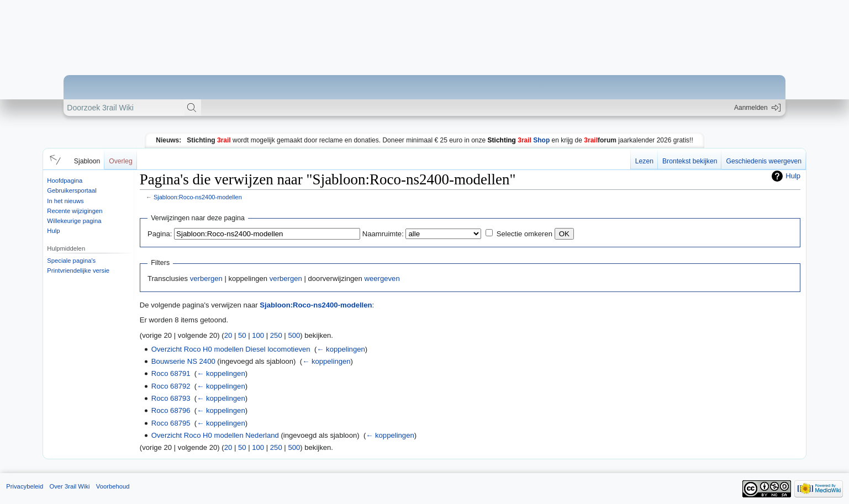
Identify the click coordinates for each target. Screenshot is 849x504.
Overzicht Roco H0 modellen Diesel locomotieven (231, 349)
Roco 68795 (171, 423)
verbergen (206, 278)
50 (242, 335)
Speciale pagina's (71, 261)
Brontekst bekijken (690, 161)
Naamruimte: (383, 234)
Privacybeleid (25, 486)
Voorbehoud (113, 486)
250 (276, 335)
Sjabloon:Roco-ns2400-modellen (198, 197)
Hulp (53, 231)
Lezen (644, 161)
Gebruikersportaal (72, 190)
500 (294, 335)
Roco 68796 (171, 410)
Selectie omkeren (524, 234)
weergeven (382, 278)
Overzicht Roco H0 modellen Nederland (215, 435)
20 (228, 335)
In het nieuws (65, 201)
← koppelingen (341, 349)
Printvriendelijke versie (78, 270)
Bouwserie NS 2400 (183, 361)
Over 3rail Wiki (69, 486)
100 (258, 335)
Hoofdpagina (65, 181)
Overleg (121, 161)
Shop (519, 140)
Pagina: (160, 234)
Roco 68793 (171, 398)
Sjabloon (87, 161)
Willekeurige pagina (74, 221)
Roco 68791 (171, 373)
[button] (54, 159)
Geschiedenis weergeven (764, 161)
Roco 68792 (171, 386)
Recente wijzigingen (75, 211)
